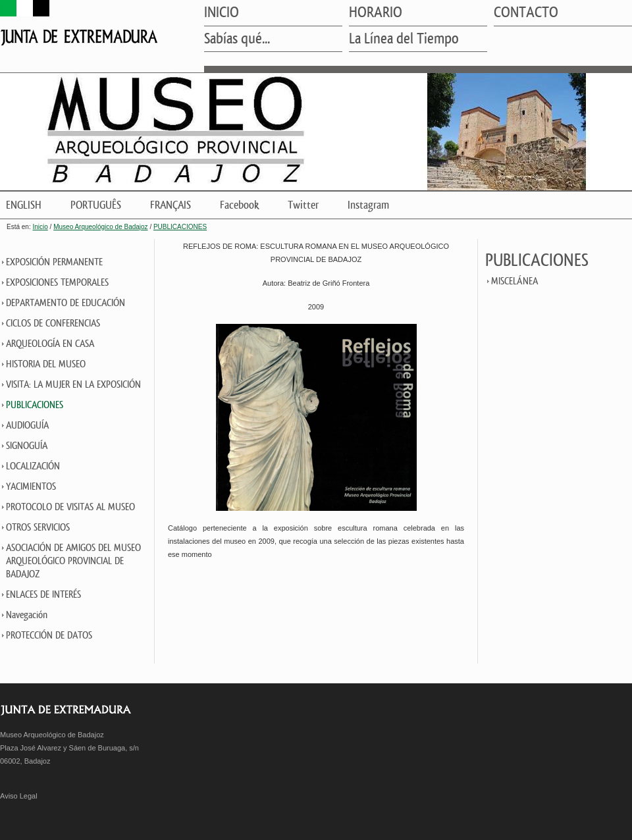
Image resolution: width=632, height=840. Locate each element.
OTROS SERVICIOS (38, 528)
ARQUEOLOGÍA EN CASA (50, 344)
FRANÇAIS (171, 205)
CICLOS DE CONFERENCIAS (53, 324)
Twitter (303, 205)
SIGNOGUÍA (27, 446)
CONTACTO (526, 13)
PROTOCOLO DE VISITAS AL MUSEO (70, 507)
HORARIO (376, 13)
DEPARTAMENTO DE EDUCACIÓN (66, 303)
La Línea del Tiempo (404, 39)
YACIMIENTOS (31, 487)
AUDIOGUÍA (27, 426)
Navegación (27, 615)
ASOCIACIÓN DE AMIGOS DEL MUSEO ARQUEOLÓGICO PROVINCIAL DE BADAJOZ (73, 561)
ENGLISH (24, 205)
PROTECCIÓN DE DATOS (49, 636)
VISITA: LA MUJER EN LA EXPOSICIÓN (73, 385)
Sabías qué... (237, 39)
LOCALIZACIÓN (33, 466)
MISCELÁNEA (514, 281)
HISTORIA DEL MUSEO (46, 364)
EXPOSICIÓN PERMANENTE (54, 262)
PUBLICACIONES (180, 227)
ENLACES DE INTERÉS (43, 595)
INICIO (222, 13)
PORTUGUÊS (96, 205)
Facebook (239, 205)
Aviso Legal (19, 796)
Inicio (40, 227)
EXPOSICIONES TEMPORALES (57, 283)
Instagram (368, 205)
